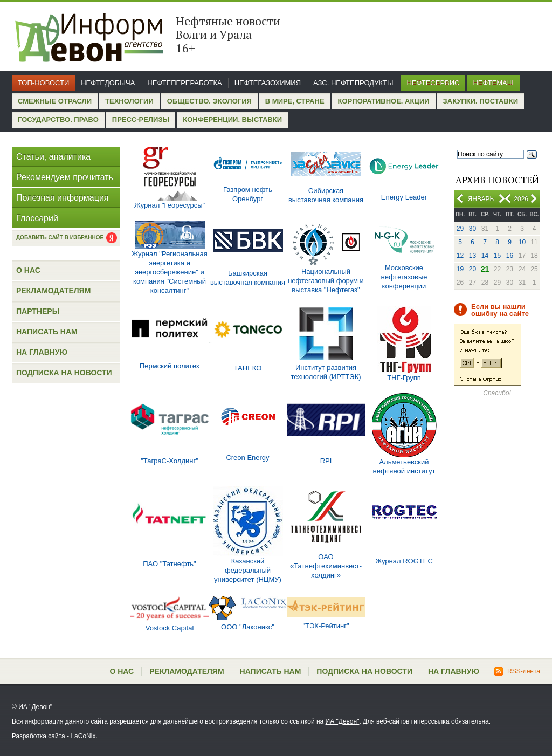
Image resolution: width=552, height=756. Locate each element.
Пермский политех (170, 366)
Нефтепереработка (184, 83)
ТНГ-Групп (404, 378)
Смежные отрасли (55, 101)
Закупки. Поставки (481, 101)
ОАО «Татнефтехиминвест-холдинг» (326, 566)
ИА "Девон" (343, 721)
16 (510, 256)
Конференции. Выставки (232, 119)
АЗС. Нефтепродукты (353, 83)
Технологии (129, 101)
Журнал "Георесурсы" (170, 205)
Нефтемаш (493, 83)
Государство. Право (58, 119)
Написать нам (47, 332)
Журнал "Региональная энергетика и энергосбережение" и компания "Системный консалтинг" (169, 272)
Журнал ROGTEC (404, 561)
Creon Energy (247, 458)
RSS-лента (517, 671)
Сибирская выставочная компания (326, 195)
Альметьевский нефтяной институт (404, 466)
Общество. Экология (209, 101)
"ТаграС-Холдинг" (170, 461)
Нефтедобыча (108, 83)
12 (460, 256)
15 (497, 256)
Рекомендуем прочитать (65, 177)
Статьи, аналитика (53, 157)
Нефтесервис (433, 83)
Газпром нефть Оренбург (248, 194)
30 (472, 229)
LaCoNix (83, 736)
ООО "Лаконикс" (248, 627)
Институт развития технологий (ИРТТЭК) (326, 372)
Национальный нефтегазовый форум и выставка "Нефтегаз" (326, 281)
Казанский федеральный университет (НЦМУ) (248, 570)
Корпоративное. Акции (384, 101)
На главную (42, 352)
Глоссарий (37, 218)
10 (522, 242)
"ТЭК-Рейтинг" (326, 626)
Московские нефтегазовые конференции (404, 277)
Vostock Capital (170, 628)
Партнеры (38, 311)
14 (485, 256)
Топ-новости (43, 83)
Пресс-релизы (141, 119)
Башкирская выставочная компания (248, 278)
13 (472, 256)
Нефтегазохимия (268, 83)
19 (460, 269)
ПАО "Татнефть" (169, 564)
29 (460, 229)
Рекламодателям (53, 291)
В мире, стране (295, 101)
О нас (28, 270)
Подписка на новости (64, 373)
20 (472, 269)
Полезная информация (63, 198)
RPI (326, 461)
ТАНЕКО (248, 368)
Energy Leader (404, 197)
